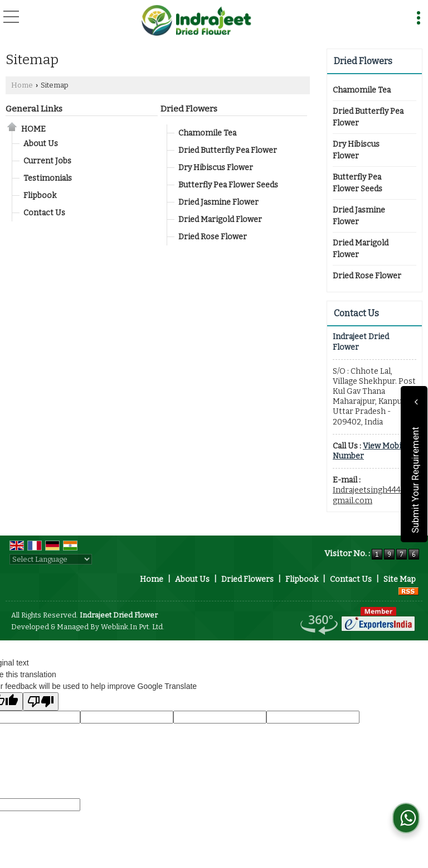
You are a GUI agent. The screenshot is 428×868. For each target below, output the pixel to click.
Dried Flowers (189, 109)
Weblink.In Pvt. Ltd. (133, 627)
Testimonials (48, 178)
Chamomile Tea (207, 133)
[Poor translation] (41, 701)
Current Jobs (47, 161)
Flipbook (40, 196)
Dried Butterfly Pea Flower (228, 150)
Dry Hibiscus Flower (216, 168)
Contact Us (44, 213)
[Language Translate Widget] (51, 559)
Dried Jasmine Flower (218, 202)
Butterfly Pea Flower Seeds (228, 185)
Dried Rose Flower (213, 237)
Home (22, 85)
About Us (41, 144)
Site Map (400, 579)
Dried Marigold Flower (220, 220)
